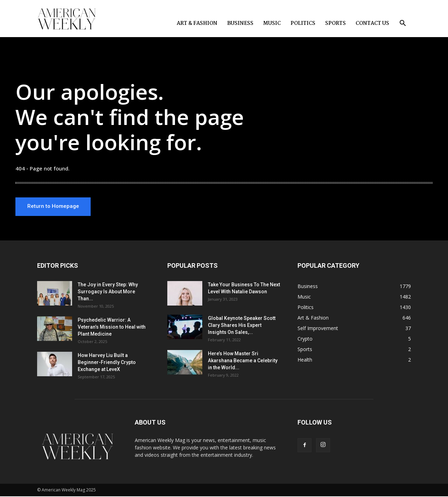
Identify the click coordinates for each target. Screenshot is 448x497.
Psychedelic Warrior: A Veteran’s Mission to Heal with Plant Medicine (112, 328)
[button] (402, 24)
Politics (303, 23)
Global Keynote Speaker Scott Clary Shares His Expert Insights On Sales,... (242, 326)
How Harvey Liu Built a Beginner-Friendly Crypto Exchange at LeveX (107, 363)
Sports (335, 23)
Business (240, 23)
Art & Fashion (197, 23)
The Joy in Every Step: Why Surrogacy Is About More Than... (108, 292)
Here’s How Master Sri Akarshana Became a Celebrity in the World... (243, 361)
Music (272, 23)
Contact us (372, 23)
